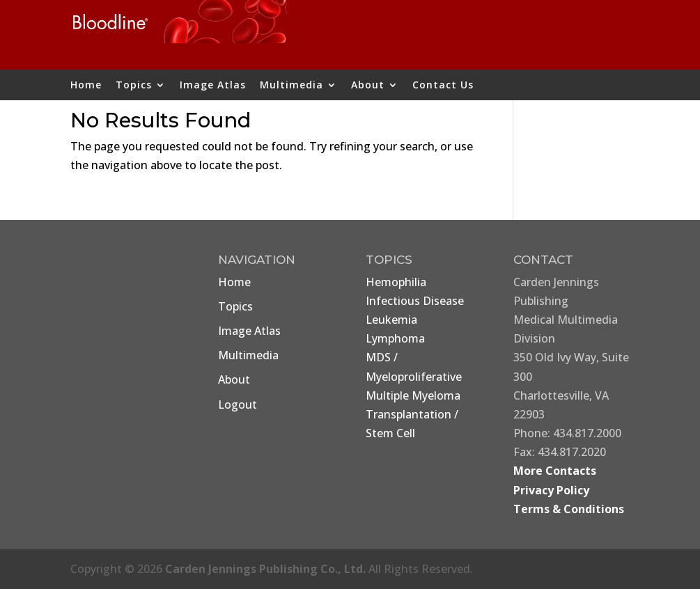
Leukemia (391, 320)
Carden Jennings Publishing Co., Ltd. (265, 569)
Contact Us (443, 86)
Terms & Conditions (569, 509)
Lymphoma (395, 338)
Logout (238, 405)
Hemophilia (396, 282)
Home (86, 86)
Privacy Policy (551, 490)
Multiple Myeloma (413, 395)
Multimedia (291, 86)
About (368, 86)
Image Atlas (213, 86)
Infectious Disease (415, 301)
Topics (134, 86)
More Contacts (555, 471)
